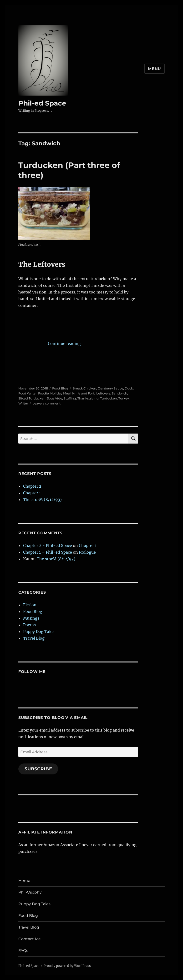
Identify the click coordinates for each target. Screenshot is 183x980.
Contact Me (30, 939)
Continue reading (64, 344)
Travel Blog (34, 638)
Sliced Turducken (32, 398)
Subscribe (38, 769)
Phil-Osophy (30, 892)
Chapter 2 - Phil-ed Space (48, 546)
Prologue (87, 552)
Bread (77, 388)
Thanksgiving (88, 398)
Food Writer (28, 393)
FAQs (23, 951)
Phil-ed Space (42, 103)
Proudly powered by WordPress (67, 966)
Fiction (30, 605)
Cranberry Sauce (110, 388)
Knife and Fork (84, 393)
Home (24, 881)
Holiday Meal (61, 393)
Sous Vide (55, 398)
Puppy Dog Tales (39, 631)
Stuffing (70, 398)
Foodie (43, 393)
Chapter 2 (32, 486)
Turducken (109, 398)
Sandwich (119, 393)
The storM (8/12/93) (42, 500)
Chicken (90, 388)
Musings (31, 618)
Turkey (124, 398)
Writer (23, 403)
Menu (155, 69)
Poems (29, 625)
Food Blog (60, 388)
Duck (129, 388)
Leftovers (103, 393)
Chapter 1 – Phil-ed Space (48, 552)
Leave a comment (46, 403)
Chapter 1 (32, 493)
